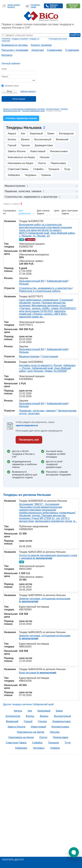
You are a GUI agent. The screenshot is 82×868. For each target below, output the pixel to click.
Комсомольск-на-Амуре (21, 157)
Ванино (25, 139)
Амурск (12, 133)
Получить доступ (13, 860)
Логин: (4, 69)
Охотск (42, 163)
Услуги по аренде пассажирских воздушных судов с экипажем (48, 557)
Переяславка (58, 163)
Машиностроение (29, 356)
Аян (23, 133)
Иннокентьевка (59, 151)
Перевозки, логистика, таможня (37, 411)
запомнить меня (10, 86)
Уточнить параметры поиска (21, 118)
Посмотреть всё (29, 440)
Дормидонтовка (44, 145)
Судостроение (50, 356)
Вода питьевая (38, 673)
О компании (72, 50)
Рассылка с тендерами (15, 50)
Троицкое (54, 169)
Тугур (67, 169)
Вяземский (62, 139)
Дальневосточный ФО (32, 281)
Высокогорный (43, 139)
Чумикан (46, 175)
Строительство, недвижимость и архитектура (45, 288)
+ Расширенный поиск (57, 39)
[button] (74, 852)
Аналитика (38, 50)
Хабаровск (14, 175)
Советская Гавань (18, 169)
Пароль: (5, 77)
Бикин (51, 133)
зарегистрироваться (27, 425)
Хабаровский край (57, 281)
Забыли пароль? (28, 91)
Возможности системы (15, 45)
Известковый (38, 151)
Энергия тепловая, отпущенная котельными (45, 600)
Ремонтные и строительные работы (40, 291)
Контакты (7, 55)
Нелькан (45, 157)
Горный (12, 145)
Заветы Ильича (17, 151)
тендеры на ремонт (20, 39)
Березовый (36, 133)
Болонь (12, 139)
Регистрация (19, 99)
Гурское (25, 145)
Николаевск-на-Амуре (20, 163)
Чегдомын (30, 175)
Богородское (66, 133)
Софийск (38, 169)
